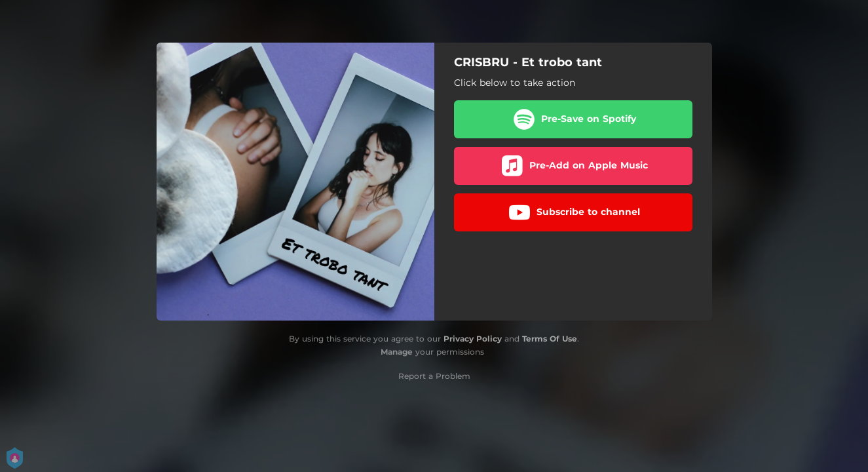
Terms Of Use (550, 339)
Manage (397, 352)
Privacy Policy (473, 339)
